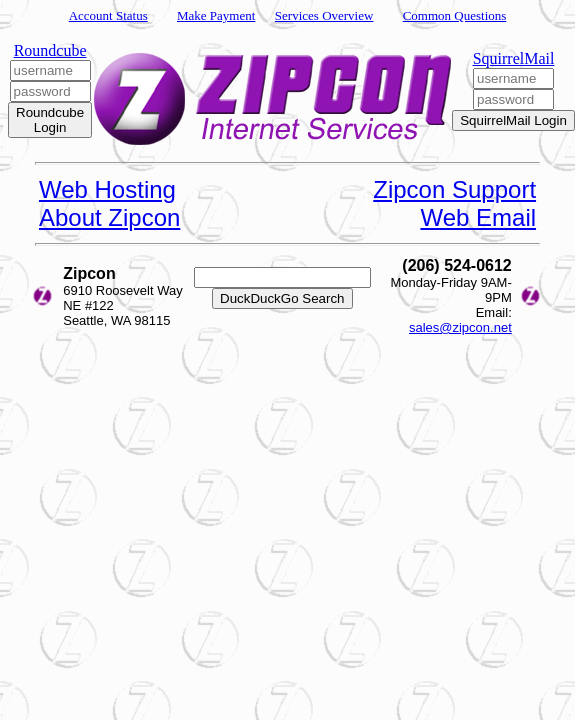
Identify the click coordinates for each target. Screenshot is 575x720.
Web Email (478, 217)
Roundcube (50, 50)
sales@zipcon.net (460, 327)
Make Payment (216, 15)
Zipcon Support (454, 189)
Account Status (108, 15)
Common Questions (455, 15)
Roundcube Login (50, 120)
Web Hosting (107, 189)
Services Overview (324, 15)
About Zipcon (109, 217)
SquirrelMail (514, 58)
